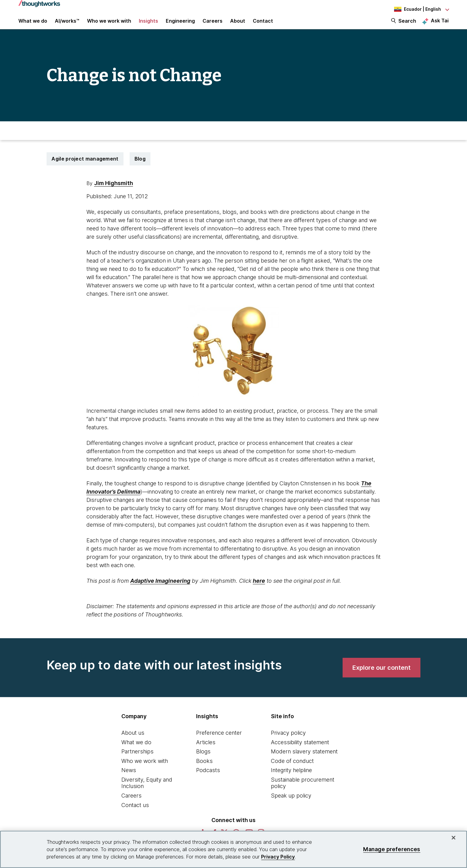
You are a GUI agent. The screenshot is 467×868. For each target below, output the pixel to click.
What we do (136, 750)
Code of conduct (292, 769)
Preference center (219, 741)
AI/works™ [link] (67, 25)
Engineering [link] (180, 25)
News (129, 779)
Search (407, 25)
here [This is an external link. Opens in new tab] (259, 589)
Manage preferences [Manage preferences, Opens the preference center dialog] (392, 849)
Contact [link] (263, 25)
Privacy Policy (278, 857)
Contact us (135, 813)
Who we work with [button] (109, 25)
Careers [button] (213, 25)
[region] (233, 849)
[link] (382, 676)
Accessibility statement (300, 750)
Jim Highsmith (114, 191)
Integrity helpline (291, 779)
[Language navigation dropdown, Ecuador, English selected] (415, 9)
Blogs (203, 760)
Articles (206, 750)
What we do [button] (33, 25)
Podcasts (208, 779)
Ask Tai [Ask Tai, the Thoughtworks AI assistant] (440, 25)
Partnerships (137, 760)
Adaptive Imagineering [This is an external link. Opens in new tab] (160, 589)
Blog (140, 167)
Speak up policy (291, 804)
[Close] (454, 838)
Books (204, 769)
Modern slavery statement (304, 760)
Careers (131, 804)
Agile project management (85, 167)
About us (133, 741)
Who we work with (145, 769)
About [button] (238, 25)
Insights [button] (148, 25)
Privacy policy (288, 741)
